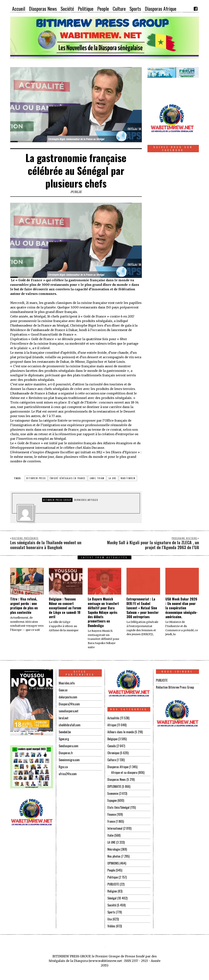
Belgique (112, 739)
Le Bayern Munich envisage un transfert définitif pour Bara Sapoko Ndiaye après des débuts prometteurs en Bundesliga (103, 612)
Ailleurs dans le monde (121, 732)
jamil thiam (97, 478)
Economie (113, 793)
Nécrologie (114, 849)
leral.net (64, 718)
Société (112, 905)
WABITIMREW (128, 478)
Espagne (112, 800)
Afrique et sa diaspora (124, 772)
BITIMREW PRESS (36, 478)
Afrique (112, 725)
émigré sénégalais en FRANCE (68, 478)
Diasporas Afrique (118, 767)
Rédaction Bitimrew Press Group (175, 687)
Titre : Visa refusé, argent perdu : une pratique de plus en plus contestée (24, 606)
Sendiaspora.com (69, 746)
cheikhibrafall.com (70, 725)
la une (113, 478)
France (111, 821)
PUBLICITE (113, 884)
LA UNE (111, 842)
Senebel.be (65, 732)
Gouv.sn (63, 690)
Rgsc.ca (63, 767)
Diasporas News (117, 779)
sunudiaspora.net (69, 711)
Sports (111, 912)
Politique (113, 877)
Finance (112, 814)
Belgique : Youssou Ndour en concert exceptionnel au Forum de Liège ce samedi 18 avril (65, 608)
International (115, 828)
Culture (112, 760)
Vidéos (111, 926)
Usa (110, 919)
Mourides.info (67, 683)
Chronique (113, 753)
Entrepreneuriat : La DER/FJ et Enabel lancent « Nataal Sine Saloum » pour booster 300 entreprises (143, 608)
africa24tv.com (68, 774)
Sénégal (112, 898)
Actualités (113, 718)
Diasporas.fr (66, 753)
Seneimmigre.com (69, 760)
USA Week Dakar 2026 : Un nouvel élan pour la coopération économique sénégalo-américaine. (181, 608)
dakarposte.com (68, 697)
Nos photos (114, 856)
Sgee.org (64, 739)
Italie (110, 835)
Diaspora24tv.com (69, 704)
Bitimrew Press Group (57, 500)
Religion (112, 891)
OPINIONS (113, 863)
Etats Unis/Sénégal (118, 807)
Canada (112, 746)
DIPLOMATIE (114, 786)
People (111, 870)
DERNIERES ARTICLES (86, 500)
